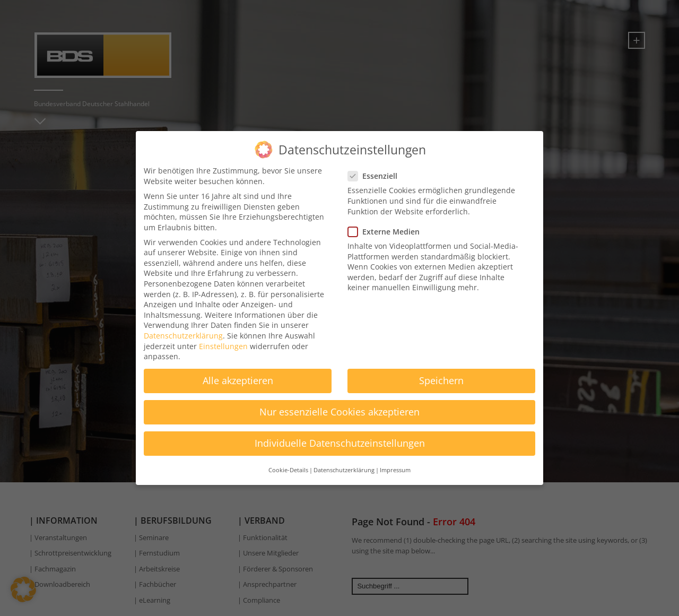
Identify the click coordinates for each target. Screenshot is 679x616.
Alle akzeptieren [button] (238, 376)
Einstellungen (223, 341)
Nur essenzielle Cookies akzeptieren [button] (339, 407)
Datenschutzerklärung (183, 331)
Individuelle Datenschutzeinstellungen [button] (340, 439)
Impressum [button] (395, 465)
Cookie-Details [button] (288, 465)
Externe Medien (387, 227)
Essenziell (376, 171)
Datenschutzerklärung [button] (344, 465)
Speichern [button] (441, 376)
